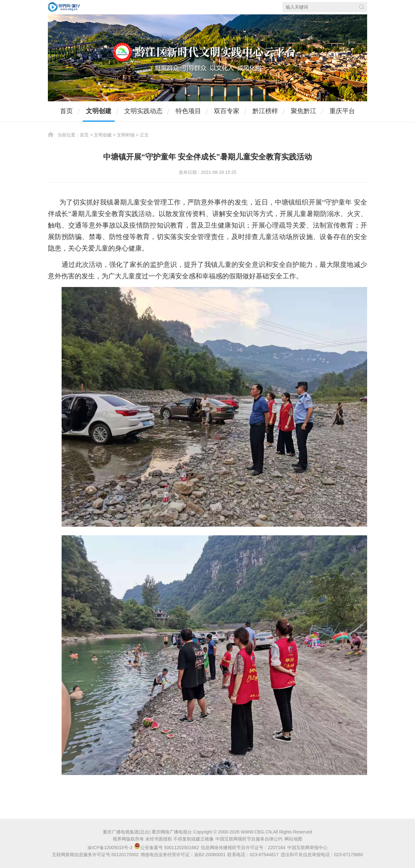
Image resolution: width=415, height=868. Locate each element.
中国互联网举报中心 (307, 848)
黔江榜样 (265, 111)
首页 (66, 111)
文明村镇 (126, 135)
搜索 (362, 7)
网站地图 (293, 839)
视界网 (64, 7)
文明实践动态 (143, 111)
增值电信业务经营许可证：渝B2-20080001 (183, 855)
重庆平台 (342, 111)
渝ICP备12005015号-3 (110, 848)
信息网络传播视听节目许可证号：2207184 (243, 848)
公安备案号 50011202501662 (167, 848)
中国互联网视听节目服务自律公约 (249, 839)
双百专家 (227, 111)
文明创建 (99, 111)
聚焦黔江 (304, 111)
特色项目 (188, 111)
